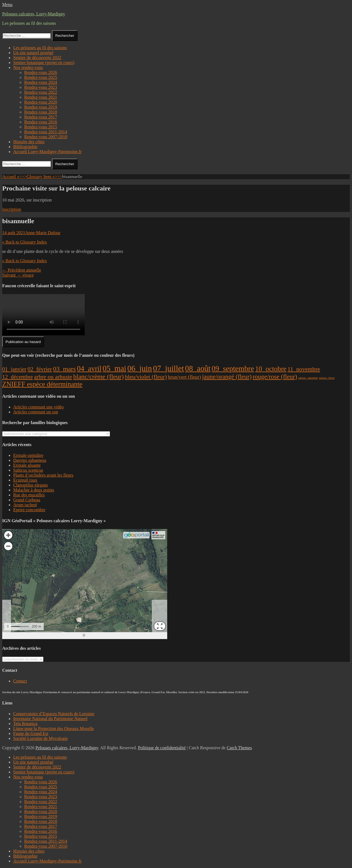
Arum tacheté (25, 505)
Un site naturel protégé (33, 53)
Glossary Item (44, 177)
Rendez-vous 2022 (41, 92)
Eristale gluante (27, 465)
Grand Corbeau (27, 500)
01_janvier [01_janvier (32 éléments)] (14, 369)
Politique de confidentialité (162, 748)
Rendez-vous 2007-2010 (46, 137)
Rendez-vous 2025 (41, 77)
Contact (20, 681)
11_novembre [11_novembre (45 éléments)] (304, 369)
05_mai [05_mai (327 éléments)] (114, 368)
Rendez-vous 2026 (41, 72)
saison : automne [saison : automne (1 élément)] (308, 378)
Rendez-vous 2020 (41, 102)
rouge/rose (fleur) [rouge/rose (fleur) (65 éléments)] (275, 377)
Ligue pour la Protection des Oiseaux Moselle (53, 729)
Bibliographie (25, 147)
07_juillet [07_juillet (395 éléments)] (168, 368)
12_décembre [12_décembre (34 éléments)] (18, 377)
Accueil (14, 177)
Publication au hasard (23, 342)
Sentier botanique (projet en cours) (44, 63)
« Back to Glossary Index (25, 242)
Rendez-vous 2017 (41, 117)
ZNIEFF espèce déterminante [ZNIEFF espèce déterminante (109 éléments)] (42, 384)
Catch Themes (239, 748)
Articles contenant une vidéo (38, 407)
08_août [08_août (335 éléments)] (198, 368)
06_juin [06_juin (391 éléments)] (140, 368)
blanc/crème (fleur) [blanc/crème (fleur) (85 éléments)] (98, 377)
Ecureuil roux (25, 480)
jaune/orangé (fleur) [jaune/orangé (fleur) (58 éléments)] (227, 377)
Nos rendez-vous (28, 67)
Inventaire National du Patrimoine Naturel (50, 719)
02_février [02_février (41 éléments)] (40, 369)
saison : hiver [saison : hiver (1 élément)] (327, 378)
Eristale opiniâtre (28, 455)
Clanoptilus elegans (31, 485)
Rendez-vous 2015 (41, 127)
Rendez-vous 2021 (41, 97)
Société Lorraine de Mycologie (41, 738)
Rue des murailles (29, 495)
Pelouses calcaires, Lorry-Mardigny (34, 14)
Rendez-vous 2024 (41, 82)
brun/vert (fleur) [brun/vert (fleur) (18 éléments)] (184, 377)
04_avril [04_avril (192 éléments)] (89, 369)
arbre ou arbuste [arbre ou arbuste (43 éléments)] (53, 377)
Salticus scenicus (28, 470)
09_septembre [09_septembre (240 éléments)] (233, 368)
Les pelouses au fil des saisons (40, 48)
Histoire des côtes (29, 142)
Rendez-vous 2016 (41, 122)
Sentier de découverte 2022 (37, 58)
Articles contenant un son (36, 412)
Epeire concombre (29, 510)
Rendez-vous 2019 (41, 107)
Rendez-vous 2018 (41, 112)
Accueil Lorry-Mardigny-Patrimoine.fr (47, 152)
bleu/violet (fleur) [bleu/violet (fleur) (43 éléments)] (146, 377)
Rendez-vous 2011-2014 (46, 132)
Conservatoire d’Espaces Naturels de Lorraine (54, 714)
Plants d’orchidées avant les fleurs (43, 475)
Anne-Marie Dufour (43, 233)
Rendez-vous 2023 (41, 87)
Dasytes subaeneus (30, 460)
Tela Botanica (25, 724)
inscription (12, 209)
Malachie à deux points (34, 490)
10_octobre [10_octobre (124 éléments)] (271, 369)
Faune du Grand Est (31, 733)
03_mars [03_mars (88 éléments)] (64, 369)
